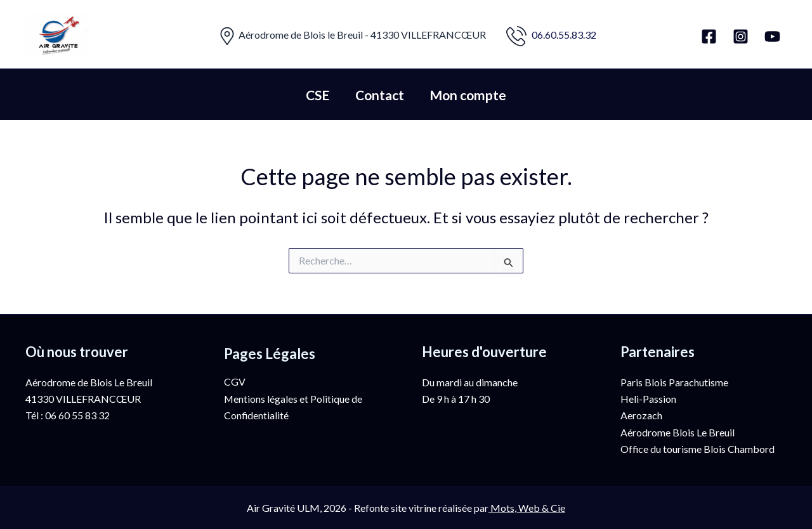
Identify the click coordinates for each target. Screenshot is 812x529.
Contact (380, 95)
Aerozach (641, 415)
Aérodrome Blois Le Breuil (678, 432)
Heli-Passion (648, 399)
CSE (317, 95)
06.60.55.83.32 (564, 35)
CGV (235, 382)
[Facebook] (709, 36)
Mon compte (469, 95)
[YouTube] (772, 36)
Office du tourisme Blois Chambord (698, 449)
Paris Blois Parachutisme (674, 382)
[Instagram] (741, 36)
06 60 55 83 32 (77, 415)
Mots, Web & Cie (528, 508)
